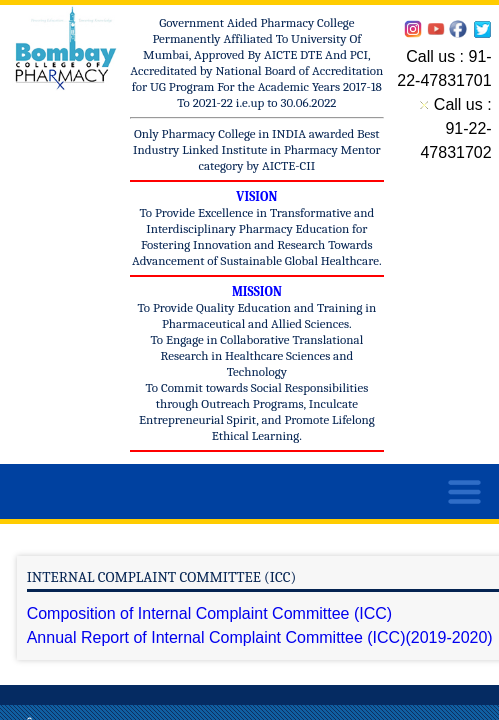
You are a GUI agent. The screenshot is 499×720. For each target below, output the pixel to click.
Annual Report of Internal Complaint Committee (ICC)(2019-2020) (260, 637)
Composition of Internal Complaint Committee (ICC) (209, 613)
